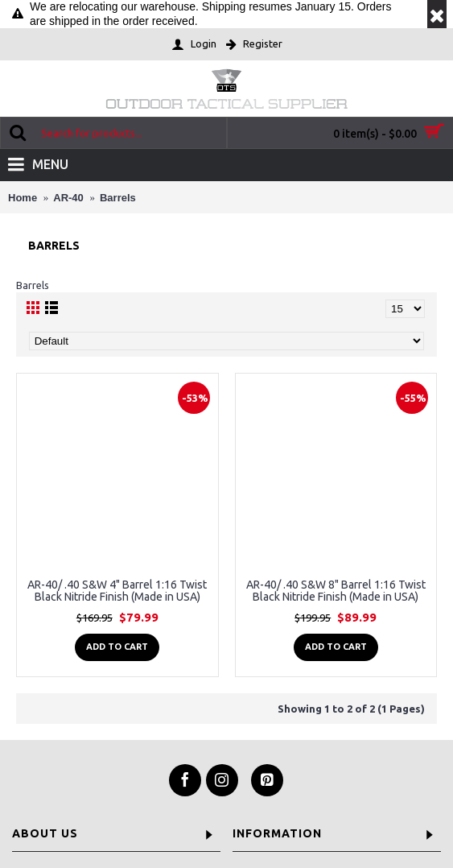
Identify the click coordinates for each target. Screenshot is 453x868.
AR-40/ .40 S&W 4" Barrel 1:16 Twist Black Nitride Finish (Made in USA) (117, 591)
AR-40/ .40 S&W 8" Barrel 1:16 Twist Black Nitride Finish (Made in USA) (336, 591)
